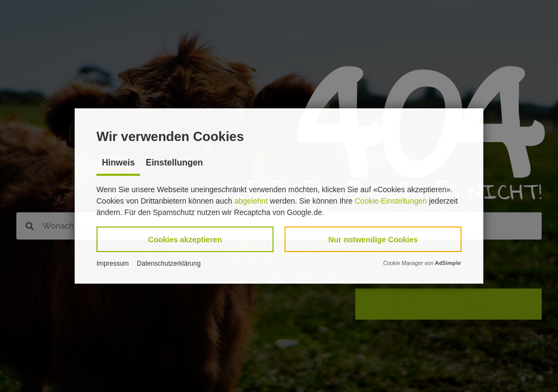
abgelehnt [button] (251, 201)
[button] (185, 239)
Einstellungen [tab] (174, 163)
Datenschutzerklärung (169, 264)
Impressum (113, 264)
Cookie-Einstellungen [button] (391, 201)
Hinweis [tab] (118, 163)
